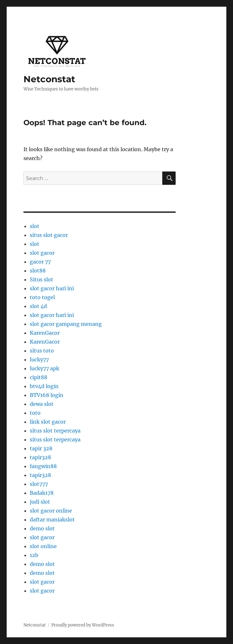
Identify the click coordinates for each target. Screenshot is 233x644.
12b (34, 555)
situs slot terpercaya (55, 431)
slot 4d (38, 306)
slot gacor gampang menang (66, 324)
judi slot (40, 502)
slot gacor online (51, 511)
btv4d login (44, 386)
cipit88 (39, 377)
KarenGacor (45, 333)
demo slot (42, 528)
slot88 (38, 271)
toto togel (42, 297)
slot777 (39, 484)
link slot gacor (48, 422)
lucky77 (39, 359)
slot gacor (42, 253)
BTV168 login (47, 395)
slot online (43, 546)
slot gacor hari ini (52, 288)
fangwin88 (43, 466)
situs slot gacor (49, 235)
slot (35, 226)
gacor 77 (40, 262)
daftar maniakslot (52, 520)
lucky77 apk (45, 368)
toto (35, 413)
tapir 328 (41, 448)
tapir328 (40, 457)
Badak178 (42, 493)
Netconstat (49, 79)
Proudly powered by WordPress (83, 625)
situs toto (42, 351)
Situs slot (42, 279)
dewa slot (42, 404)
